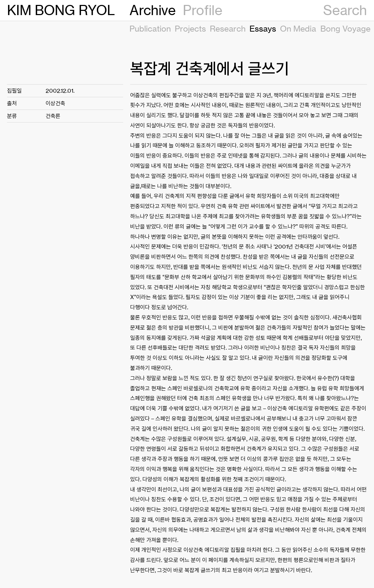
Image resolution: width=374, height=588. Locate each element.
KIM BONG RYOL (61, 10)
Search (345, 10)
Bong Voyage (345, 28)
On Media (298, 28)
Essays (263, 28)
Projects (190, 28)
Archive (153, 10)
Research (228, 28)
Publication (150, 28)
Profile (203, 10)
